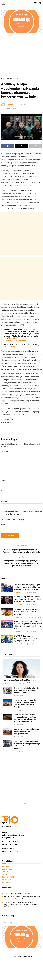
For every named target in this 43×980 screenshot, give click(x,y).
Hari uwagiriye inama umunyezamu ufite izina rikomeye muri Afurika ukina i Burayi (27, 612)
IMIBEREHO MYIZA (11, 676)
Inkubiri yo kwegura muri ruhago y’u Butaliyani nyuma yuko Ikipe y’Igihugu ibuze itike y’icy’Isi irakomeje (27, 599)
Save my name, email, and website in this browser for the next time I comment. (23, 513)
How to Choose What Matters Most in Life (19, 680)
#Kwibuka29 (13, 338)
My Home (6, 867)
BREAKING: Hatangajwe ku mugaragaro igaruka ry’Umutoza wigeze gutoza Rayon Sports (25, 638)
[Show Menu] (35, 3)
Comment (5, 451)
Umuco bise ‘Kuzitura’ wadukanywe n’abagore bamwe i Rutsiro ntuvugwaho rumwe (26, 731)
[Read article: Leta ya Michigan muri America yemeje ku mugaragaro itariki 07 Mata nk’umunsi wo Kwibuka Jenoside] (7, 702)
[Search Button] (40, 3)
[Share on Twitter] (22, 146)
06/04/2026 (31, 593)
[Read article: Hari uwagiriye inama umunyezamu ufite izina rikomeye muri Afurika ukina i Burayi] (7, 612)
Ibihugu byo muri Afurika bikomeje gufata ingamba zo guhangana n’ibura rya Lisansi (26, 690)
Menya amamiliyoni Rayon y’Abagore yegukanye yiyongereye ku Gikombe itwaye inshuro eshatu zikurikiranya (27, 587)
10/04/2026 (21, 683)
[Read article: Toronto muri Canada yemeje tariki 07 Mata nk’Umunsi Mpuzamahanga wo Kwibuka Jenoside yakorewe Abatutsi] (7, 744)
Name (4, 480)
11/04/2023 (22, 105)
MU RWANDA (7, 869)
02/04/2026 (31, 617)
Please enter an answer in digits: (13, 520)
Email (4, 491)
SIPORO (9, 79)
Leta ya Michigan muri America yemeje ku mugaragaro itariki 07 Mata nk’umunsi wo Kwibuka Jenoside (22, 905)
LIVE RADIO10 (7, 880)
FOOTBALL (17, 79)
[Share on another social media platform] (35, 146)
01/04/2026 (31, 632)
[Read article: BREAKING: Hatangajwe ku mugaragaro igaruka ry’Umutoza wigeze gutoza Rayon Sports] (7, 639)
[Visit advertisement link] (21, 22)
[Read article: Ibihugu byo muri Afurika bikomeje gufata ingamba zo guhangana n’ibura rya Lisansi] (7, 690)
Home (3, 79)
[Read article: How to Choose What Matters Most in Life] (21, 668)
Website (4, 501)
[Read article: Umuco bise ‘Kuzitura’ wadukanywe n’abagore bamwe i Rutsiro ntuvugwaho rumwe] (7, 731)
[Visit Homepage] (4, 3)
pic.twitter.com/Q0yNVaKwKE (15, 340)
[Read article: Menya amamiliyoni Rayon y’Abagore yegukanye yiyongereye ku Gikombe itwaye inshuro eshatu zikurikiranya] (7, 588)
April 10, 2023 (9, 347)
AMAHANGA (7, 872)
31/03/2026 (31, 644)
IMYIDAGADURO (8, 877)
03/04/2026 (31, 605)
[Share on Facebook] (8, 146)
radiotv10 (11, 105)
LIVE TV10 (6, 882)
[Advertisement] (21, 55)
